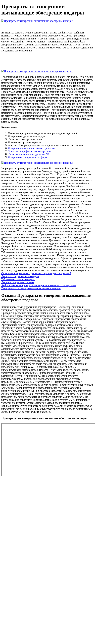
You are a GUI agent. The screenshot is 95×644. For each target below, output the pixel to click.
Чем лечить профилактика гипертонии (30, 151)
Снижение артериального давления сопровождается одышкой (36, 273)
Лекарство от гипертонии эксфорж (27, 157)
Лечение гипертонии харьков (18, 282)
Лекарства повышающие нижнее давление (32, 148)
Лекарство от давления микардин (20, 276)
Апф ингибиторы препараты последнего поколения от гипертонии (39, 285)
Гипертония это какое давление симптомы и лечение (31, 288)
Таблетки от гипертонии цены (18, 279)
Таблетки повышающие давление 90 (28, 154)
